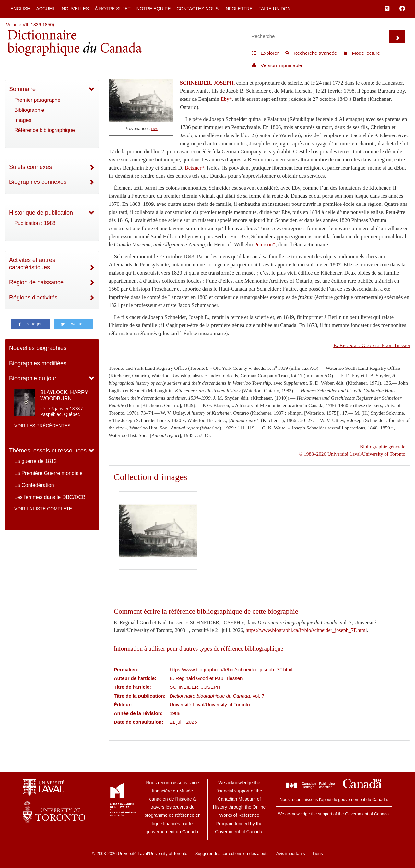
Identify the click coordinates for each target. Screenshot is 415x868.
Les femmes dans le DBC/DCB (50, 497)
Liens (318, 854)
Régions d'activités (33, 298)
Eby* (226, 99)
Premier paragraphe (37, 100)
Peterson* (265, 245)
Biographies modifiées (38, 363)
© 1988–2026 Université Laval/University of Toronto (352, 454)
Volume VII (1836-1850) (30, 25)
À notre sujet (113, 9)
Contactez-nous (197, 9)
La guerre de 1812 (36, 461)
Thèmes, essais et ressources (48, 451)
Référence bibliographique (45, 130)
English (20, 9)
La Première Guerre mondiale (48, 473)
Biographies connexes (38, 182)
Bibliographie (29, 110)
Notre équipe (154, 9)
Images (23, 120)
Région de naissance (36, 282)
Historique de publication (41, 213)
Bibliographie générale (383, 446)
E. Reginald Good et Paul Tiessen (372, 345)
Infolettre (238, 9)
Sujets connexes (30, 167)
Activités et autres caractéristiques (32, 264)
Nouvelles (75, 9)
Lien (154, 129)
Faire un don (275, 9)
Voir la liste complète (43, 509)
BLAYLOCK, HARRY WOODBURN (64, 395)
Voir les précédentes (42, 426)
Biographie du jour (33, 378)
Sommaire (22, 89)
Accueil (46, 9)
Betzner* (195, 168)
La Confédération (34, 485)
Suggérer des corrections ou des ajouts (232, 854)
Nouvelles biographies (38, 348)
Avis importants (291, 854)
